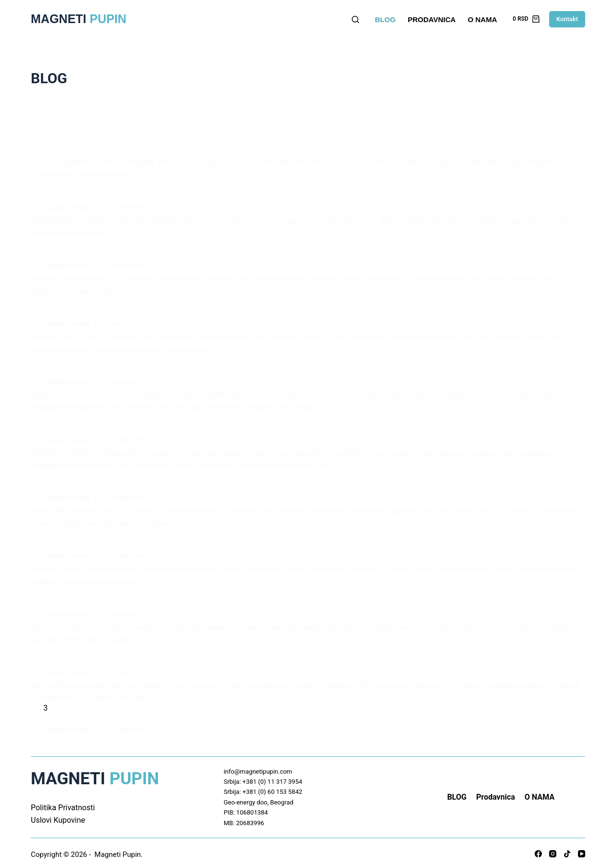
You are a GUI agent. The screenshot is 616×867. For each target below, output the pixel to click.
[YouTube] (582, 849)
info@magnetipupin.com (258, 767)
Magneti (79, 19)
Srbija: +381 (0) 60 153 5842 (263, 787)
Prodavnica (432, 19)
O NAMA (482, 19)
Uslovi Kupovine (58, 815)
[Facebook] (538, 849)
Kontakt (567, 19)
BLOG (385, 19)
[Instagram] (553, 849)
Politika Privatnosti (63, 803)
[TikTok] (567, 849)
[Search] (355, 19)
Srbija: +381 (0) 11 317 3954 (263, 777)
